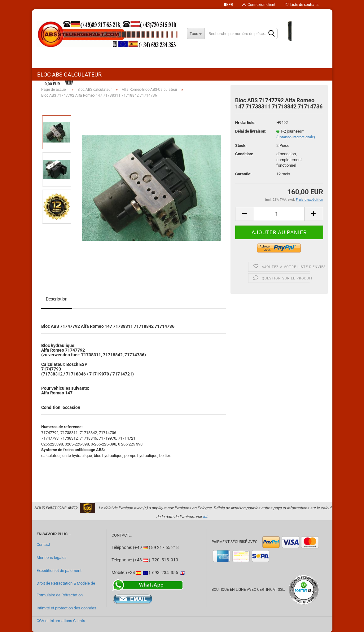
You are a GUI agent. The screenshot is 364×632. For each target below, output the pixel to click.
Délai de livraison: (251, 131)
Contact (43, 544)
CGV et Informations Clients (61, 621)
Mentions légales (52, 557)
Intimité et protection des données (66, 608)
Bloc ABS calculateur (69, 75)
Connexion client (259, 5)
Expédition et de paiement (59, 571)
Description (57, 299)
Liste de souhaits (302, 5)
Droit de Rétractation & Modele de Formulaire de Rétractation (66, 589)
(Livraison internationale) (296, 137)
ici (205, 517)
